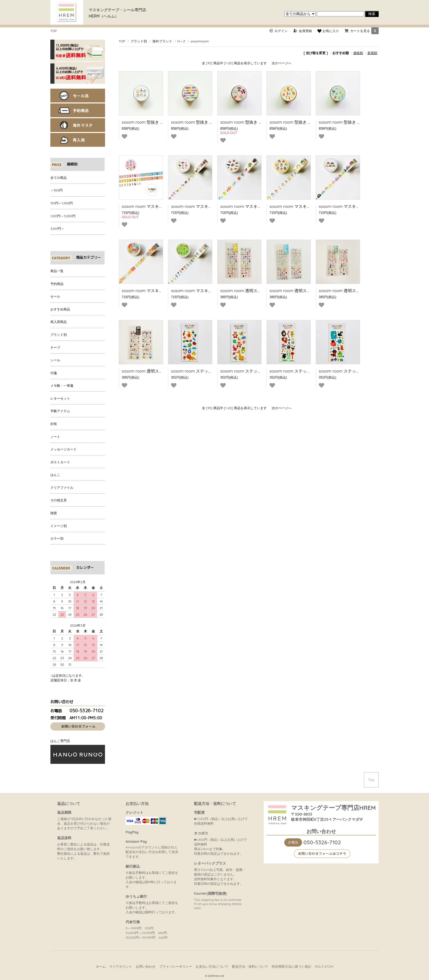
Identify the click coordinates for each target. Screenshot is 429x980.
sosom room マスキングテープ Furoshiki (160, 291)
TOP (53, 31)
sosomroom (200, 41)
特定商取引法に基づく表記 (291, 966)
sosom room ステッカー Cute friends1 (207, 371)
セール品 (78, 96)
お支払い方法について (212, 966)
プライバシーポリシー (176, 966)
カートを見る (364, 31)
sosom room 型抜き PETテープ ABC (352, 122)
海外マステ (78, 125)
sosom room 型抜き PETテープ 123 (302, 122)
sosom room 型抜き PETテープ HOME (157, 122)
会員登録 (305, 31)
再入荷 (78, 140)
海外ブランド (162, 41)
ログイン (281, 31)
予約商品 (78, 110)
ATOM (329, 966)
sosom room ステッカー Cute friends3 (305, 371)
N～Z (181, 41)
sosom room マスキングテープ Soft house (309, 206)
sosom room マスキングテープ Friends (207, 206)
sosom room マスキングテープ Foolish (158, 206)
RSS (318, 966)
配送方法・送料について (250, 966)
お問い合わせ (146, 966)
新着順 (372, 53)
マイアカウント (121, 966)
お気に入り (328, 31)
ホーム (101, 966)
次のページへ (282, 63)
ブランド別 (139, 41)
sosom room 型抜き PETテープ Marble (207, 122)
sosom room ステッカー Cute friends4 (355, 371)
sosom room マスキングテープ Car (352, 206)
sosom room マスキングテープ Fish (253, 206)
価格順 (358, 53)
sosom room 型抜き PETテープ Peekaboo (259, 122)
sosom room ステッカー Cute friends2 (256, 371)
